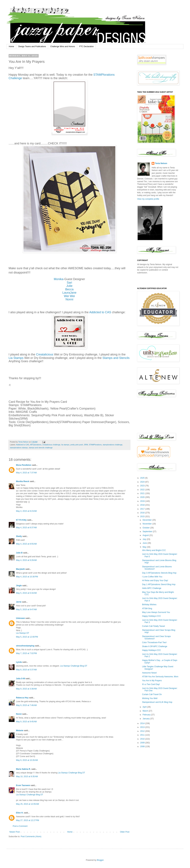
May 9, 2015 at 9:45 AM (26, 722)
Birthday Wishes (149, 605)
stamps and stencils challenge (41, 448)
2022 (143, 490)
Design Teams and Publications (32, 46)
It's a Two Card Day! (151, 684)
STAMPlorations (95, 445)
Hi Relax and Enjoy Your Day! (155, 580)
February (147, 715)
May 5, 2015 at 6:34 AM (26, 593)
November (147, 524)
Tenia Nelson (161, 163)
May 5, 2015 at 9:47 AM (26, 609)
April (145, 707)
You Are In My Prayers (152, 681)
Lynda (19, 662)
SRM (86, 445)
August (146, 535)
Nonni (69, 299)
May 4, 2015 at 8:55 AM (26, 544)
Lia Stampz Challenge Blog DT (74, 666)
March (146, 711)
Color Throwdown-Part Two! (154, 642)
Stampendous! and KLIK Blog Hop (157, 702)
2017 (143, 509)
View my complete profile (148, 199)
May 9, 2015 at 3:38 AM (26, 689)
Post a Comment (20, 826)
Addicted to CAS (100, 312)
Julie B (19, 553)
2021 (143, 493)
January (146, 719)
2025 (143, 478)
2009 (143, 743)
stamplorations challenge (112, 445)
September (148, 532)
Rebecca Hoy (22, 698)
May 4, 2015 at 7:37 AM (26, 473)
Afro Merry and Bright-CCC (154, 550)
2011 (143, 735)
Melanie (20, 731)
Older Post (125, 832)
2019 (143, 501)
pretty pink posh (77, 445)
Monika (58, 279)
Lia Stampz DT (23, 633)
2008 (143, 746)
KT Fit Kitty (21, 520)
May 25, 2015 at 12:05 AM (27, 804)
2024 (143, 482)
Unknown (20, 618)
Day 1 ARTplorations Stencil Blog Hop (159, 584)
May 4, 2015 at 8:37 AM (26, 528)
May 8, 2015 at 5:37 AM (26, 670)
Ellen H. (20, 813)
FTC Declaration (86, 46)
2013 (143, 727)
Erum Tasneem (23, 785)
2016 (143, 513)
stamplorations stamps (19, 448)
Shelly (19, 536)
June (145, 543)
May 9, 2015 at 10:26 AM (27, 760)
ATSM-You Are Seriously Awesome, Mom (160, 677)
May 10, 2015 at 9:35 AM (27, 777)
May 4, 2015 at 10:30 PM (27, 577)
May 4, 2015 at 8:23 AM (26, 511)
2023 (143, 486)
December (147, 520)
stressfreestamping (25, 646)
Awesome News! (149, 673)
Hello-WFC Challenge (152, 588)
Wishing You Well (150, 698)
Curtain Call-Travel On (152, 694)
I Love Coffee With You (152, 577)
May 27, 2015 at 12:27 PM (28, 820)
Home (11, 46)
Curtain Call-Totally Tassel (153, 626)
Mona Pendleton (24, 465)
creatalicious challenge (51, 445)
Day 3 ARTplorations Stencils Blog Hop (159, 573)
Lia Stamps (16, 358)
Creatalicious (45, 354)
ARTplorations (36, 445)
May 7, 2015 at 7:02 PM (26, 653)
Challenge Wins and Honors (63, 46)
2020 (143, 497)
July (145, 539)
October (146, 528)
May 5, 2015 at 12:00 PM (27, 637)
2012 (143, 731)
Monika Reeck (23, 481)
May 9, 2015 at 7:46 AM (26, 705)
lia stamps (65, 445)
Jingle (19, 586)
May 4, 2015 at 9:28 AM (26, 560)
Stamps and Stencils (116, 358)
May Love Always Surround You (156, 612)
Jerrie (19, 602)
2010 (143, 739)
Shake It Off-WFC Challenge (155, 646)
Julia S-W (20, 679)
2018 (143, 505)
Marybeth (20, 569)
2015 (143, 517)
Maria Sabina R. (23, 769)
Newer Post (15, 832)
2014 (143, 723)
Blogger (100, 860)
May (145, 547)
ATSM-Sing (147, 609)
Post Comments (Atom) (31, 837)
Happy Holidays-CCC (152, 616)
